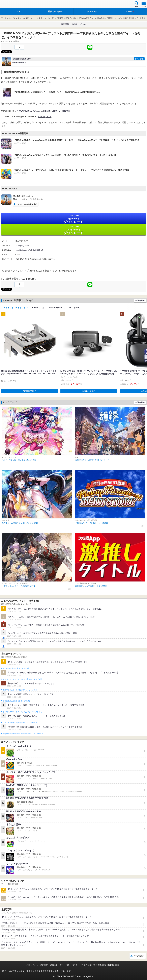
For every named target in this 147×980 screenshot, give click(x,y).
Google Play (73, 230)
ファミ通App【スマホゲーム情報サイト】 (19, 18)
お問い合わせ (32, 965)
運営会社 (54, 965)
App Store (73, 219)
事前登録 (65, 24)
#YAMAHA (38, 111)
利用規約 (44, 965)
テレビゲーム (75, 308)
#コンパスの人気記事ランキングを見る (17, 668)
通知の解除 (87, 965)
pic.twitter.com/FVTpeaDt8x (56, 111)
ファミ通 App (11, 4)
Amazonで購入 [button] (30, 391)
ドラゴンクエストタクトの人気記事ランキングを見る (22, 712)
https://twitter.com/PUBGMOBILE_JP (29, 250)
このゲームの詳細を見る (27, 204)
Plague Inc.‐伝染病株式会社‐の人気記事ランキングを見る (23, 733)
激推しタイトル (79, 24)
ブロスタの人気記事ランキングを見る (17, 701)
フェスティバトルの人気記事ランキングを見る (20, 723)
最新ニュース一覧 (46, 18)
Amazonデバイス (57, 308)
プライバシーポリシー (70, 965)
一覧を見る (140, 300)
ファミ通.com (99, 965)
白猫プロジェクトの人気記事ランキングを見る (20, 690)
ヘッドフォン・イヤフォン (16, 308)
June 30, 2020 (45, 117)
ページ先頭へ (139, 956)
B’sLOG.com (113, 965)
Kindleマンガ (38, 308)
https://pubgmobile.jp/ (23, 246)
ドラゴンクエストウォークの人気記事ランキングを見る (23, 679)
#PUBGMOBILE (24, 111)
